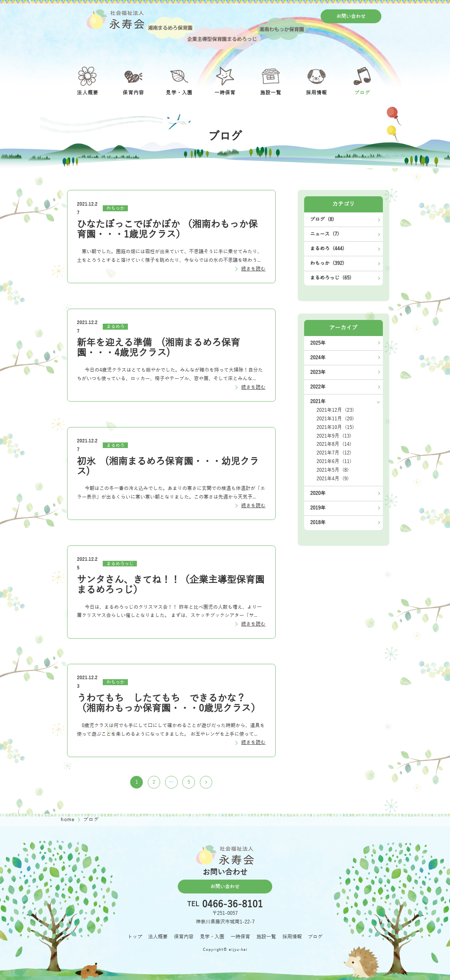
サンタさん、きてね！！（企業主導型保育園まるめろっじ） (171, 585)
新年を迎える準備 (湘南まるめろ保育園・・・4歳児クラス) (158, 348)
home (69, 820)
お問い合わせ (351, 16)
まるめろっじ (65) (331, 278)
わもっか (115, 208)
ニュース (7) (325, 234)
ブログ (315, 937)
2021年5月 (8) (333, 470)
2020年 (318, 493)
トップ (135, 937)
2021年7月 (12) (334, 453)
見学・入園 (212, 937)
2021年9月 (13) (334, 436)
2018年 (318, 522)
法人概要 (158, 937)
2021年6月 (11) (334, 461)
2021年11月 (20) (335, 419)
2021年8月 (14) (334, 444)
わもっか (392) (327, 263)
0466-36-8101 (232, 905)
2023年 (318, 372)
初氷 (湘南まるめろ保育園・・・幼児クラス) (168, 467)
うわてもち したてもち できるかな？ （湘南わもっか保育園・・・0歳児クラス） (169, 703)
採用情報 (292, 937)
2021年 (318, 401)
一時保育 (240, 937)
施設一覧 (266, 937)
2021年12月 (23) (335, 410)
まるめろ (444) (327, 249)
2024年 (318, 358)
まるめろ (115, 327)
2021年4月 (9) (333, 479)
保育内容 (184, 937)
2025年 (318, 343)
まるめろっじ (120, 564)
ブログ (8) (322, 219)
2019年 (318, 508)
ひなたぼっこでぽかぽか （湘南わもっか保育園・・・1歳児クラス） (167, 229)
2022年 (318, 387)
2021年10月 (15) (335, 427)
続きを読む (253, 269)
